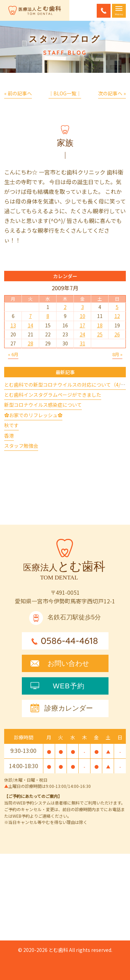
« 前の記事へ (18, 93)
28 (31, 343)
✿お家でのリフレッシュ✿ (33, 415)
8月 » (117, 354)
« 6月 (13, 354)
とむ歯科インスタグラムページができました (53, 395)
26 (117, 334)
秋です (11, 425)
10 (83, 316)
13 (13, 325)
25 (100, 334)
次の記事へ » (112, 93)
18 (100, 325)
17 (83, 325)
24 (83, 334)
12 (117, 316)
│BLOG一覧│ (65, 93)
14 (31, 325)
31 (83, 343)
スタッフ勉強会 (21, 446)
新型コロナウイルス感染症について (43, 405)
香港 (9, 436)
